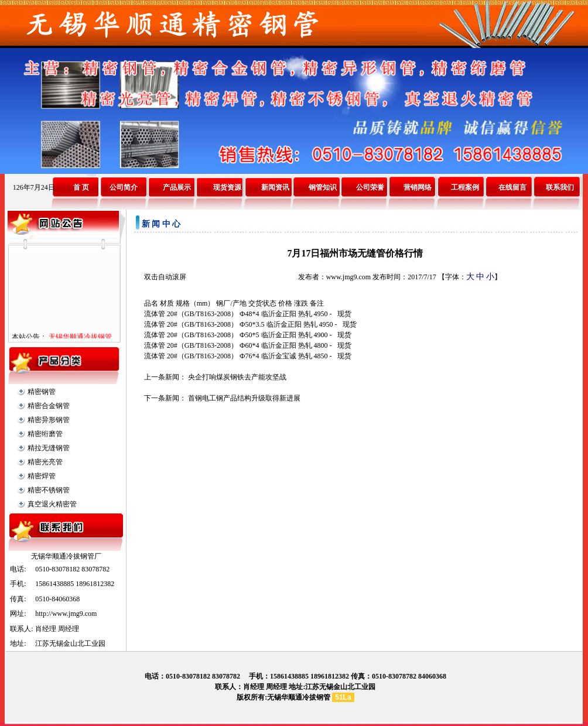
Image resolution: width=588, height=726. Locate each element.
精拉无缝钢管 (49, 448)
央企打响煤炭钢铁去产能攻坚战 (237, 377)
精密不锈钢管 (49, 490)
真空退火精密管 (52, 504)
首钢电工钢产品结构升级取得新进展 (244, 398)
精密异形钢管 (49, 420)
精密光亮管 (45, 462)
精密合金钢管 (49, 406)
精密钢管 (42, 392)
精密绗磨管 (45, 434)
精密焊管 (42, 476)
